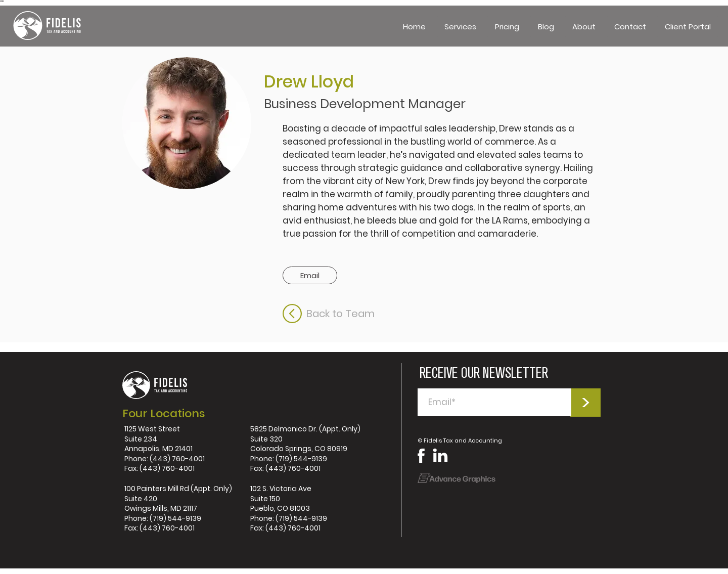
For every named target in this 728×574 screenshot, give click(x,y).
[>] (585, 403)
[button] (461, 27)
